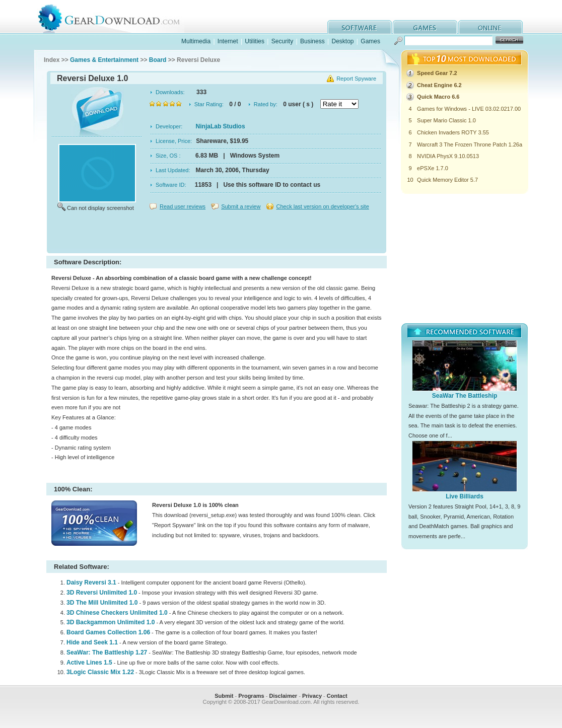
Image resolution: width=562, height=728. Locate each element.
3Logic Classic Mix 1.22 (100, 672)
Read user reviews (183, 206)
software (360, 27)
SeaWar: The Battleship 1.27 (107, 652)
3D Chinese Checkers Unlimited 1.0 (117, 613)
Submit (224, 696)
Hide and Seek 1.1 (92, 642)
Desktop (342, 41)
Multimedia (196, 41)
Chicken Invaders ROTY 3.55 (453, 132)
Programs (251, 696)
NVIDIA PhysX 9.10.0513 (448, 156)
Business (312, 41)
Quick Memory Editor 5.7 (447, 180)
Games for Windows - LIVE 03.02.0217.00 (469, 109)
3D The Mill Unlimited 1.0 (102, 603)
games (425, 27)
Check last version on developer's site (322, 206)
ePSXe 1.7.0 (433, 168)
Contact (337, 696)
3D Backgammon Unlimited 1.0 (111, 622)
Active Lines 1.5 (89, 663)
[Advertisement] (217, 234)
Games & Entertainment (104, 60)
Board (158, 60)
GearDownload (117, 17)
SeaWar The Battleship (465, 396)
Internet (228, 41)
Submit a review (241, 206)
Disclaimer (283, 696)
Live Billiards (465, 496)
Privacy (312, 696)
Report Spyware (356, 79)
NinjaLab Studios (221, 126)
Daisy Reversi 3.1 (91, 583)
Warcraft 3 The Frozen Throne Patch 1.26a (470, 144)
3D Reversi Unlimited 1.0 (102, 593)
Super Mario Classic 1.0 (446, 120)
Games (370, 41)
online (490, 27)
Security (282, 41)
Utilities (255, 41)
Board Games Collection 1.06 (108, 632)
